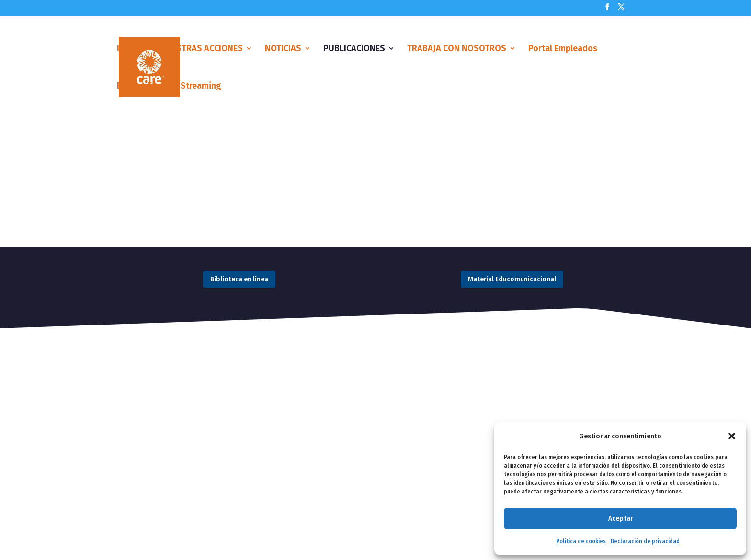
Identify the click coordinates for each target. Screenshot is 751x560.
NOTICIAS (283, 49)
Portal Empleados (563, 49)
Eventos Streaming (184, 87)
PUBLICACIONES (354, 49)
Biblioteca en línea (239, 279)
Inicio (128, 49)
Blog (126, 87)
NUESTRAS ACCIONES (202, 49)
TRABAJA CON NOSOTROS (457, 49)
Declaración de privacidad (645, 541)
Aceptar (620, 518)
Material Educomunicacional (512, 279)
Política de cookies (581, 541)
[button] (732, 436)
